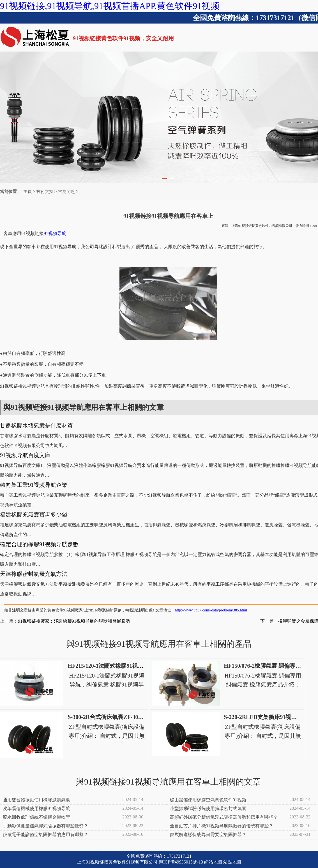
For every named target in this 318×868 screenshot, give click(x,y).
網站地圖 (213, 862)
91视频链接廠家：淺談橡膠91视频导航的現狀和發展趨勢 (74, 621)
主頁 (27, 192)
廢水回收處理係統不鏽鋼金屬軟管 (36, 817)
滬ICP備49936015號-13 (181, 862)
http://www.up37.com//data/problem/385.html (211, 610)
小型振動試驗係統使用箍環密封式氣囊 (208, 808)
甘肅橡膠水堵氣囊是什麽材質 (36, 425)
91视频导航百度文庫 (25, 455)
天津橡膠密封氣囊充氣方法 (34, 574)
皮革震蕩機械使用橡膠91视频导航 (36, 808)
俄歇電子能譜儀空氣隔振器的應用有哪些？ (45, 835)
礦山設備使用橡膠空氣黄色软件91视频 (208, 800)
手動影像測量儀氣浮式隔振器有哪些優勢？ (45, 826)
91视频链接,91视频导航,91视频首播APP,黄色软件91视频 (110, 6)
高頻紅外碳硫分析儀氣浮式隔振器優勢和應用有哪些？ (224, 817)
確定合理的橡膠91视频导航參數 (39, 544)
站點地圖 (232, 862)
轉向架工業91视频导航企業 (34, 485)
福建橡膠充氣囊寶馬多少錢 (34, 515)
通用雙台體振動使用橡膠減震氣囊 (36, 800)
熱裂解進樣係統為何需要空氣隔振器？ (208, 835)
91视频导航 (55, 233)
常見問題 (66, 192)
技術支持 (45, 192)
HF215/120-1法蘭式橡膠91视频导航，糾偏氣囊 (125, 666)
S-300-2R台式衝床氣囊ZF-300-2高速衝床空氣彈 (126, 717)
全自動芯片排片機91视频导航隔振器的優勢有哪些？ (222, 826)
